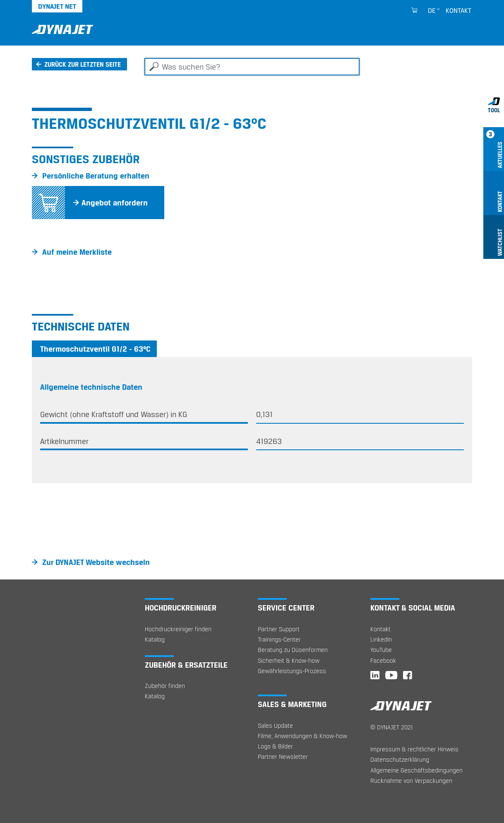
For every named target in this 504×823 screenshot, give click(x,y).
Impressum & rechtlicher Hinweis (414, 749)
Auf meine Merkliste (77, 252)
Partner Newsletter (283, 757)
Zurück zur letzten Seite (83, 64)
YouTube (381, 650)
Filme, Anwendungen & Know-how (302, 736)
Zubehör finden (165, 686)
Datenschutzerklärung (400, 759)
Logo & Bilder (275, 746)
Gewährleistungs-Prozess (292, 671)
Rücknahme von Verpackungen (411, 781)
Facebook (383, 660)
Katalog (155, 639)
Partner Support (279, 629)
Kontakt (458, 10)
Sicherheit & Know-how (289, 660)
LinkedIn (381, 639)
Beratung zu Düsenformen (293, 650)
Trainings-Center (279, 639)
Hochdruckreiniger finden (178, 629)
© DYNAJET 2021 (392, 727)
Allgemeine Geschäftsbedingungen (416, 770)
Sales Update (275, 725)
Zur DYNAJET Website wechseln (96, 562)
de (432, 10)
